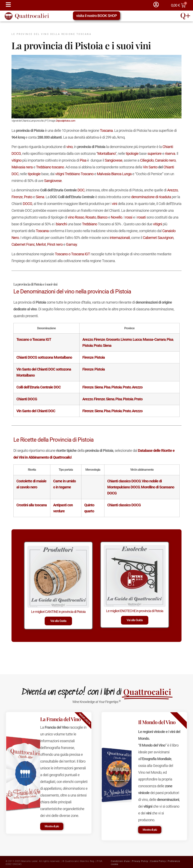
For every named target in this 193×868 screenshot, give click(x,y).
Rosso (79, 217)
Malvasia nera (22, 167)
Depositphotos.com (66, 121)
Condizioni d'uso (120, 861)
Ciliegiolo (147, 160)
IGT (87, 254)
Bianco (102, 217)
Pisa (83, 160)
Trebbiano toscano (50, 167)
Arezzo (172, 190)
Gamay (71, 244)
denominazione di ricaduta (151, 197)
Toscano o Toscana (69, 254)
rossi (129, 217)
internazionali (120, 238)
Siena (40, 197)
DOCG (16, 153)
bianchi (61, 224)
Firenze (17, 197)
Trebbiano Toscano (79, 174)
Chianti (168, 147)
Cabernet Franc (23, 244)
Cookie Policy (158, 861)
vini (114, 204)
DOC (15, 174)
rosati (141, 217)
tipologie (132, 153)
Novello (116, 217)
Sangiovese (114, 160)
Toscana (106, 130)
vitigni (60, 174)
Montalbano (106, 153)
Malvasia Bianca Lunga (114, 174)
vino (69, 147)
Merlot (41, 244)
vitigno (16, 160)
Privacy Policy (140, 861)
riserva (170, 153)
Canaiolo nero (165, 160)
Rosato (91, 217)
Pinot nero (55, 244)
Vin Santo (150, 167)
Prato (28, 197)
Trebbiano (90, 224)
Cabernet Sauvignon (158, 238)
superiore (154, 153)
